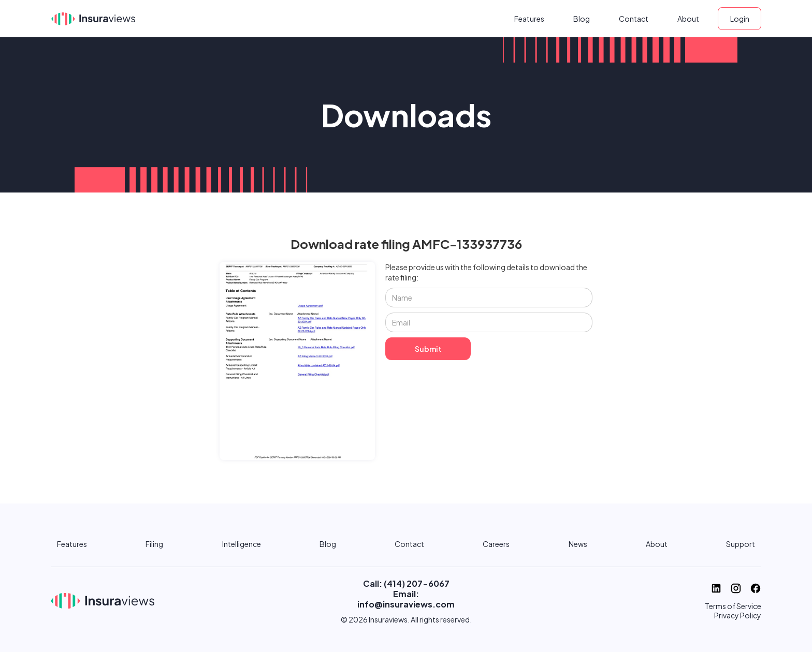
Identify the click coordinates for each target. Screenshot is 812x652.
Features (529, 19)
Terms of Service (733, 606)
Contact (634, 19)
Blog (582, 19)
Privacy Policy (738, 615)
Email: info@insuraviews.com (406, 599)
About (688, 19)
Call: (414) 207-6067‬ (406, 583)
